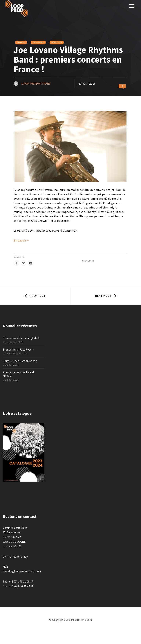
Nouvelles (57, 42)
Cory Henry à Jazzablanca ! (20, 361)
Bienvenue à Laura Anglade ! (21, 338)
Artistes (21, 42)
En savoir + (21, 240)
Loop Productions (36, 84)
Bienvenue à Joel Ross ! (18, 350)
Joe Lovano (38, 42)
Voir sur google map (16, 557)
